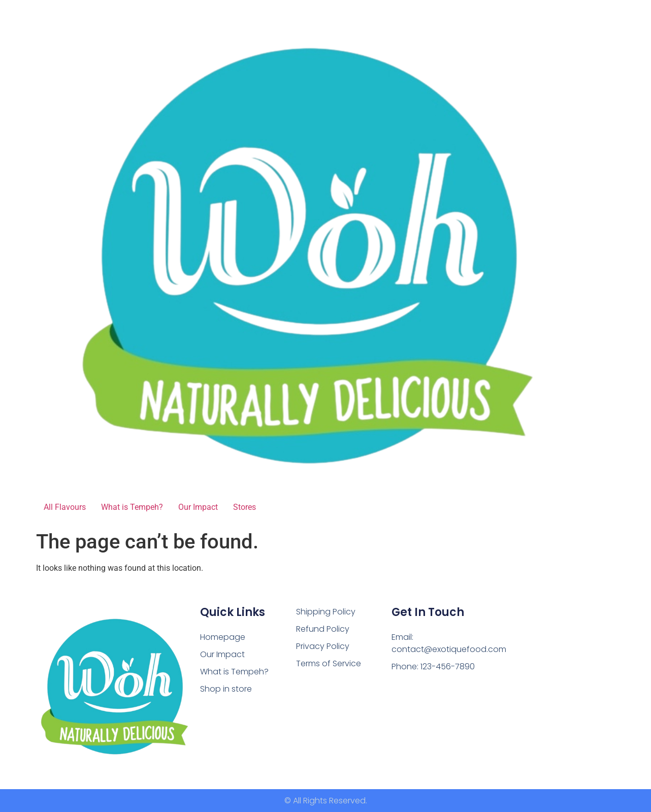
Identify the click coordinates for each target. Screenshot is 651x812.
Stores (245, 507)
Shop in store (226, 689)
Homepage (223, 637)
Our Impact (198, 507)
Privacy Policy (323, 646)
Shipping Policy (326, 612)
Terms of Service (329, 663)
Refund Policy (323, 629)
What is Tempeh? (132, 507)
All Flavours (65, 507)
